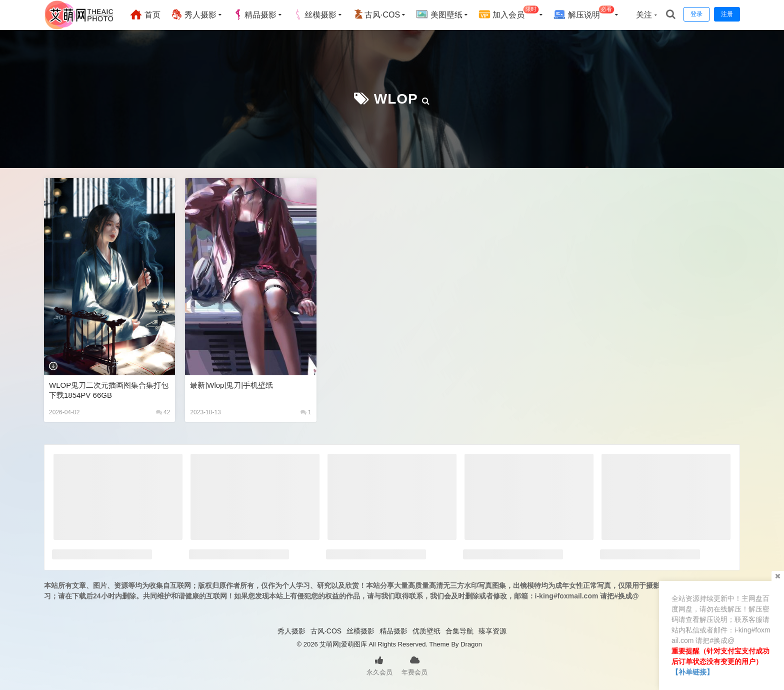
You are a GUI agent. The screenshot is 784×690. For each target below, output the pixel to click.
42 (163, 412)
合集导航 (459, 631)
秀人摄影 (193, 15)
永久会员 (379, 665)
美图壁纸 (439, 15)
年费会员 (414, 665)
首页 (145, 15)
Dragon (471, 644)
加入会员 (509, 13)
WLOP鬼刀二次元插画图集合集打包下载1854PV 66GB (109, 390)
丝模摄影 (314, 15)
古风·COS (376, 15)
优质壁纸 (426, 631)
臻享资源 (492, 631)
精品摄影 (254, 15)
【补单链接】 (692, 672)
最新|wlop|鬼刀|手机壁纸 (231, 385)
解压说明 (584, 13)
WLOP (396, 99)
